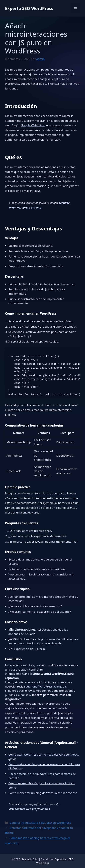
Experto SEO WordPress (29, 8)
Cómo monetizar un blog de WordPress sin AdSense (43, 793)
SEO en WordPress (59, 823)
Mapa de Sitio (30, 859)
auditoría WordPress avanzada (46, 686)
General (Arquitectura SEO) (27, 823)
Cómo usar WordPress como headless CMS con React (43, 755)
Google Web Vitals (33, 125)
